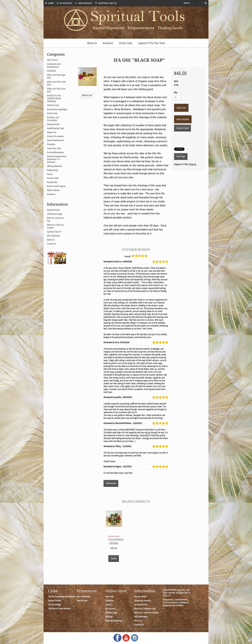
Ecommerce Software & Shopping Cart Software (176, 604)
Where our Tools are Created (146, 613)
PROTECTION (53, 105)
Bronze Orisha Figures (56, 186)
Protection (51, 144)
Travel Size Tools (54, 148)
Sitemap (109, 617)
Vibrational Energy (55, 214)
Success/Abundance (55, 152)
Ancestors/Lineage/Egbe (57, 109)
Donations (51, 194)
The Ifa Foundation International (62, 597)
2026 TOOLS (52, 60)
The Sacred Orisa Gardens (59, 609)
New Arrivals (82, 601)
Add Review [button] (111, 483)
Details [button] (114, 559)
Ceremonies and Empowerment (54, 65)
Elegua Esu (52, 132)
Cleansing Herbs (116, 541)
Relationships (53, 170)
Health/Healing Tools (55, 128)
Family (50, 174)
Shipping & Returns (142, 601)
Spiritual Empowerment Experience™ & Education (57, 159)
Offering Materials (54, 166)
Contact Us (52, 244)
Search (108, 605)
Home (49, 3)
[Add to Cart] (181, 108)
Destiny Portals (55, 601)
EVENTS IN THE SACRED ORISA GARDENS (54, 98)
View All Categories (114, 621)
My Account (64, 3)
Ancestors (108, 43)
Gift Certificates (53, 236)
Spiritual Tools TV (54, 232)
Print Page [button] (181, 157)
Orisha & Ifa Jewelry (55, 136)
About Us (92, 43)
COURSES (52, 71)
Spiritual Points (53, 210)
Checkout (110, 601)
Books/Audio (52, 182)
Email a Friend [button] (182, 128)
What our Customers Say (145, 609)
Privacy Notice (140, 597)
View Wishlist (83, 3)
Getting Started (53, 124)
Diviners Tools (53, 178)
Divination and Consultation (53, 119)
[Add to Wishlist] (183, 119)
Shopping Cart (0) (106, 3)
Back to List (87, 95)
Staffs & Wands (53, 190)
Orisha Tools (126, 43)
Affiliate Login (111, 613)
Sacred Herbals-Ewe (55, 140)
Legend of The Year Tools (151, 43)
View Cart (110, 597)
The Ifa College (54, 605)
